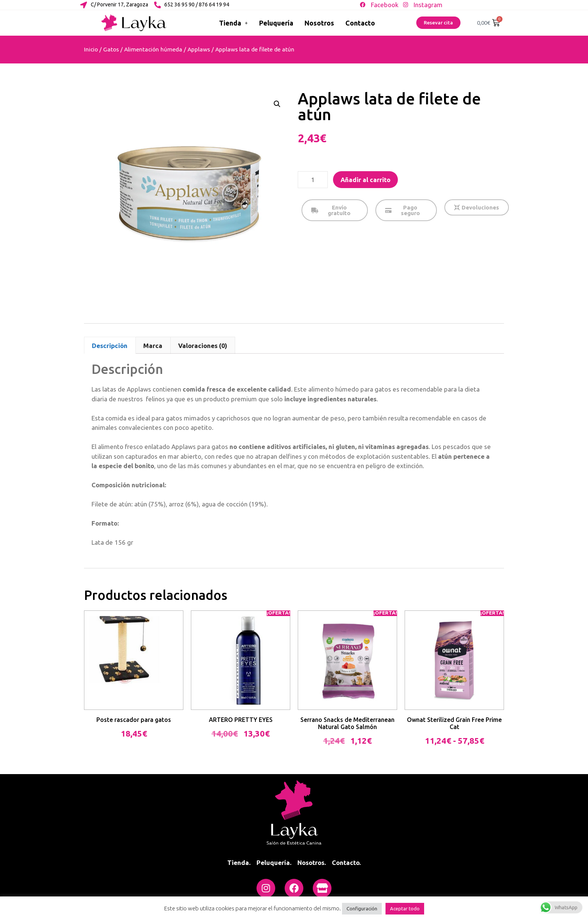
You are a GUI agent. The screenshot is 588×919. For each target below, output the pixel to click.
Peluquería (276, 23)
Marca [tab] (153, 346)
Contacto (360, 23)
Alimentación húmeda (153, 49)
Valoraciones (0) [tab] (203, 346)
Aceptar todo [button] (405, 908)
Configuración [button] (362, 908)
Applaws (199, 49)
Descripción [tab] (110, 346)
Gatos (111, 49)
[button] (277, 104)
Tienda (233, 23)
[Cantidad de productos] (313, 180)
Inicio (91, 49)
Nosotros (319, 23)
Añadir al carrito (365, 180)
